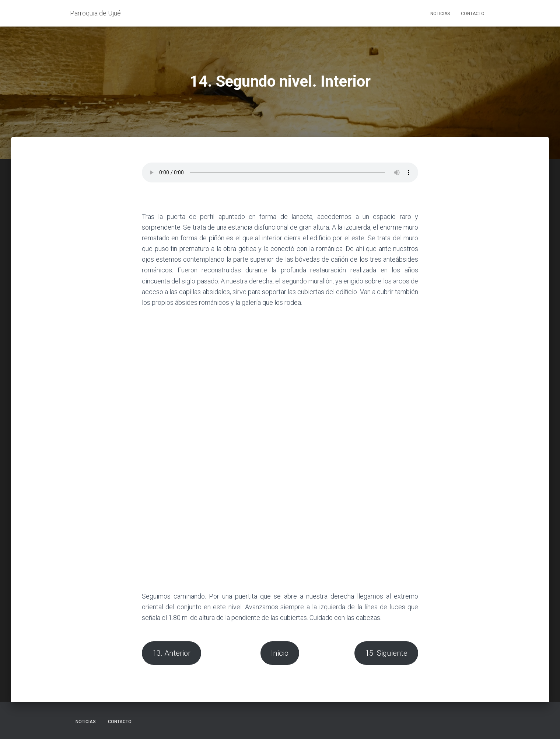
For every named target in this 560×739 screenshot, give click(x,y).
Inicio (280, 653)
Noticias (440, 14)
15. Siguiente (386, 653)
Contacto (473, 14)
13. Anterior (171, 653)
